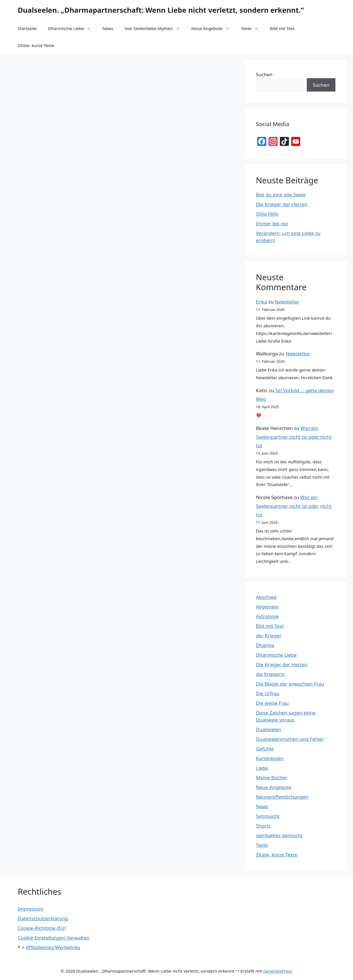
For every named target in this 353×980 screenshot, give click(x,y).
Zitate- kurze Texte (36, 45)
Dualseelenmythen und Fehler (290, 739)
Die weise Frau (272, 703)
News (108, 28)
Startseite (27, 28)
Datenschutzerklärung (43, 918)
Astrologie (268, 616)
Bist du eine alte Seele (281, 195)
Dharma (265, 645)
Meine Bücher (272, 778)
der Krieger (269, 636)
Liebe (262, 768)
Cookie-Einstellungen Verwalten (54, 938)
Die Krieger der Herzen (282, 204)
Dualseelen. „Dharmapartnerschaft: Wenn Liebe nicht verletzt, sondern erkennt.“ (161, 10)
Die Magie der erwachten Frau (290, 684)
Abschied (266, 597)
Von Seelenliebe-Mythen (155, 28)
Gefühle (265, 749)
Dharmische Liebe (73, 28)
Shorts (263, 826)
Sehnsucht (268, 816)
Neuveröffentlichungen (282, 797)
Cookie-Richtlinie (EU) (42, 928)
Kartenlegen (270, 758)
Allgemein (267, 607)
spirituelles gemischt (279, 835)
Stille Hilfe (267, 214)
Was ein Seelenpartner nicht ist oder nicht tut (294, 437)
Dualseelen (269, 729)
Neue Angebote (213, 28)
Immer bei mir (272, 223)
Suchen (264, 74)
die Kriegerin (270, 674)
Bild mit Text (282, 28)
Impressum (31, 909)
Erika (262, 302)
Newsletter (287, 302)
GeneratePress (278, 971)
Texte (253, 28)
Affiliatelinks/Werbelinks (53, 947)
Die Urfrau (268, 693)
